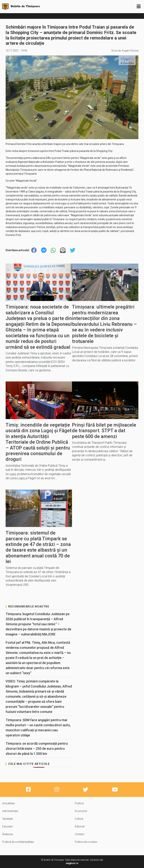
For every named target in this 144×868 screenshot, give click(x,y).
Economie (81, 811)
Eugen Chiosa (130, 51)
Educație (7, 826)
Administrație (10, 811)
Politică (79, 803)
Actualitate (8, 803)
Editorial (80, 826)
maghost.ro (72, 863)
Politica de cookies (86, 842)
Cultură (79, 819)
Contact (79, 834)
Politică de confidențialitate (18, 842)
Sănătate (7, 819)
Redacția (7, 834)
